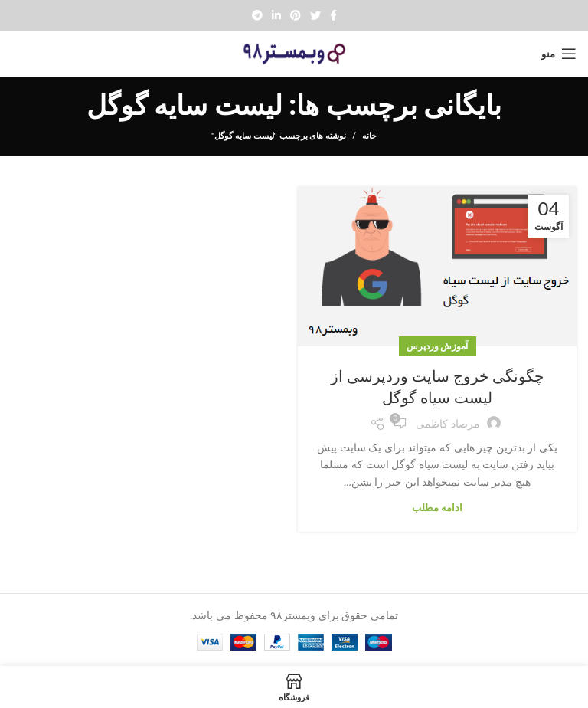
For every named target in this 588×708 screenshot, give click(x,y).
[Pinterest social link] (296, 15)
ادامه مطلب (437, 508)
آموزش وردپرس (438, 346)
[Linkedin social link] (276, 15)
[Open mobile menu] (559, 54)
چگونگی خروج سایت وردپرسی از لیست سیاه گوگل (438, 387)
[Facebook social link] (333, 15)
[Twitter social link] (315, 15)
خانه (369, 135)
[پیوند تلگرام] (257, 15)
